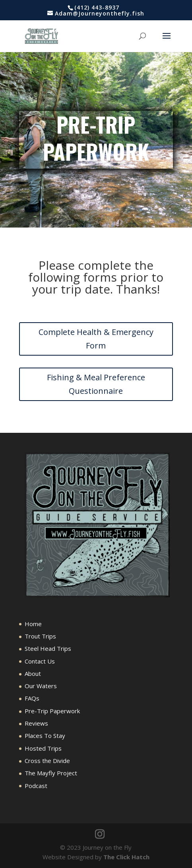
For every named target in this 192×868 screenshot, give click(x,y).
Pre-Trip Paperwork (52, 711)
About (33, 673)
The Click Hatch (126, 857)
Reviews (36, 723)
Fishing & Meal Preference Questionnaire (96, 384)
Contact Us (40, 661)
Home (33, 624)
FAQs (32, 698)
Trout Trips (40, 636)
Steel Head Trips (48, 648)
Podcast (36, 786)
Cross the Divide (47, 761)
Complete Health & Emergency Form (96, 339)
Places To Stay (45, 736)
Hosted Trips (43, 748)
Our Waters (41, 686)
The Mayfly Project (51, 773)
